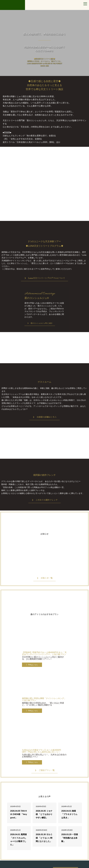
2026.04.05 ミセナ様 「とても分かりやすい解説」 (44, 814)
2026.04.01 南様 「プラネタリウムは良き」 (69, 814)
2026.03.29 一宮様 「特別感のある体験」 (70, 838)
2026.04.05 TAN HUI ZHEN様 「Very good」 (19, 814)
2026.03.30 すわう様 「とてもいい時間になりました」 (44, 838)
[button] (45, 278)
